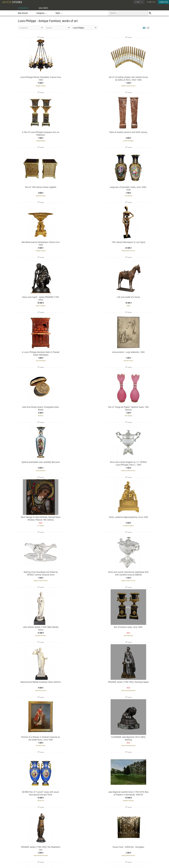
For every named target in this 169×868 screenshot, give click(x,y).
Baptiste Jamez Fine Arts (84, 85)
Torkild (39, 249)
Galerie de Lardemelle (85, 739)
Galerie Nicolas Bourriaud (130, 467)
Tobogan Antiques (39, 85)
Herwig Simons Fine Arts (84, 194)
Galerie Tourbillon (130, 194)
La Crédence (85, 358)
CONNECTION (164, 2)
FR (148, 2)
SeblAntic (39, 303)
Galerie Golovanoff (39, 739)
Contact (130, 850)
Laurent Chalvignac (39, 140)
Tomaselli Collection (39, 576)
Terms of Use (73, 864)
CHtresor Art (130, 521)
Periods (50, 853)
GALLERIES (44, 8)
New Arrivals (23, 13)
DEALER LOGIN (30, 848)
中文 (154, 2)
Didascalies (130, 685)
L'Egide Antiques (39, 685)
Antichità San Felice (130, 412)
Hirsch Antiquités (39, 467)
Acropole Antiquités (130, 358)
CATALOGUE (23, 8)
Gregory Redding (130, 85)
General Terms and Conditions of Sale (89, 864)
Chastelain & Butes (84, 630)
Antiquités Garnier (84, 140)
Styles (49, 850)
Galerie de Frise (127, 794)
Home (130, 848)
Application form (27, 852)
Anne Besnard (130, 140)
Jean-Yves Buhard (84, 249)
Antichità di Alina (130, 249)
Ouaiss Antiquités (130, 303)
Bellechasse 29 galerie (83, 794)
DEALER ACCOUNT (26, 844)
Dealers (77, 847)
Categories (51, 847)
